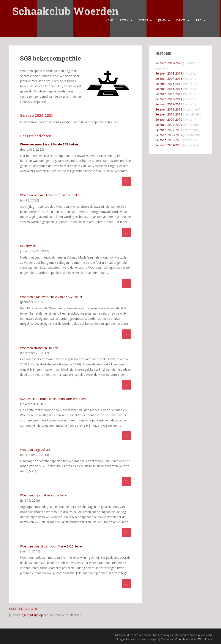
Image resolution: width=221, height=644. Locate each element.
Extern (143, 23)
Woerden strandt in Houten (39, 348)
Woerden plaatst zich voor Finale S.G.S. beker (51, 546)
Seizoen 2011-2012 (169, 109)
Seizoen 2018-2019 (169, 73)
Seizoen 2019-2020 (169, 63)
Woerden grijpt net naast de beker (44, 495)
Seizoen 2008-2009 (169, 125)
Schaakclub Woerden (66, 9)
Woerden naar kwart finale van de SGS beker (51, 297)
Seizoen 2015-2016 (169, 89)
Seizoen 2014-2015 (169, 94)
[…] (127, 181)
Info (199, 23)
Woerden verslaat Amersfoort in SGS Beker (50, 195)
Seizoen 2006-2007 (169, 135)
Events (181, 23)
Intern (124, 23)
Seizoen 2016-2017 (169, 84)
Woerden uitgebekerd (35, 450)
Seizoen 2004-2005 (169, 145)
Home (109, 23)
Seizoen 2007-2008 (169, 130)
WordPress (205, 639)
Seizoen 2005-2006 (169, 140)
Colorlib (180, 639)
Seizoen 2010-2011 (169, 114)
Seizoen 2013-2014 (169, 99)
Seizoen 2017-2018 (169, 79)
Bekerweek (28, 246)
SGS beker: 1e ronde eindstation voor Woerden (53, 399)
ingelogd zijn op (32, 615)
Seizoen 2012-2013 (169, 104)
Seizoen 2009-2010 (169, 119)
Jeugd (162, 23)
